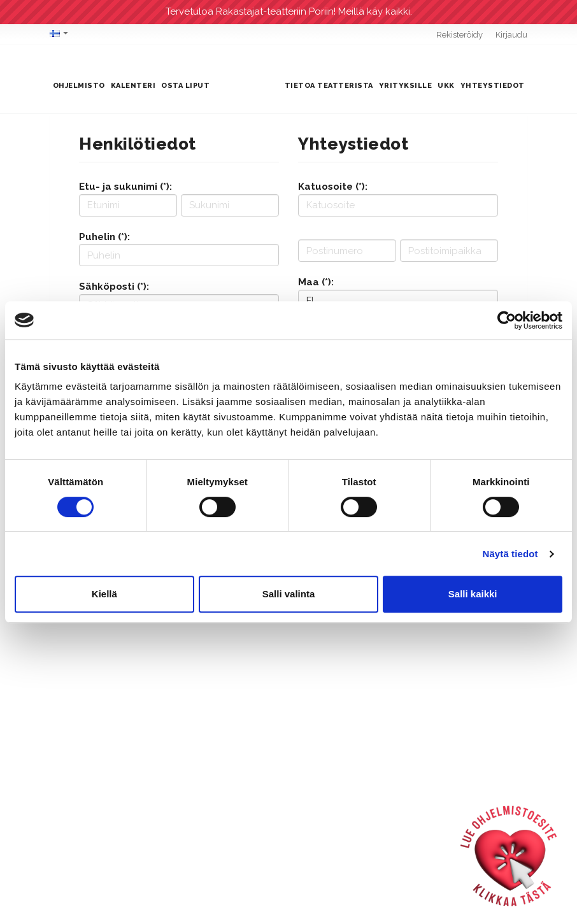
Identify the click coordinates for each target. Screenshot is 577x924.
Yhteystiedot (493, 86)
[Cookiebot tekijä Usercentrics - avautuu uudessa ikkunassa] (507, 320)
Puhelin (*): (104, 237)
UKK (446, 86)
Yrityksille (406, 86)
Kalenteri (133, 86)
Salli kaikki (473, 594)
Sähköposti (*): (114, 287)
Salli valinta (289, 594)
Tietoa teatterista (329, 86)
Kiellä (104, 594)
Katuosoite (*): (333, 187)
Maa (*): (316, 282)
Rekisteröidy (459, 35)
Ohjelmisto (79, 86)
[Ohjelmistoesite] (509, 856)
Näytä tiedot (510, 554)
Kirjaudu (511, 35)
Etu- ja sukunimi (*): (125, 187)
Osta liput (185, 86)
